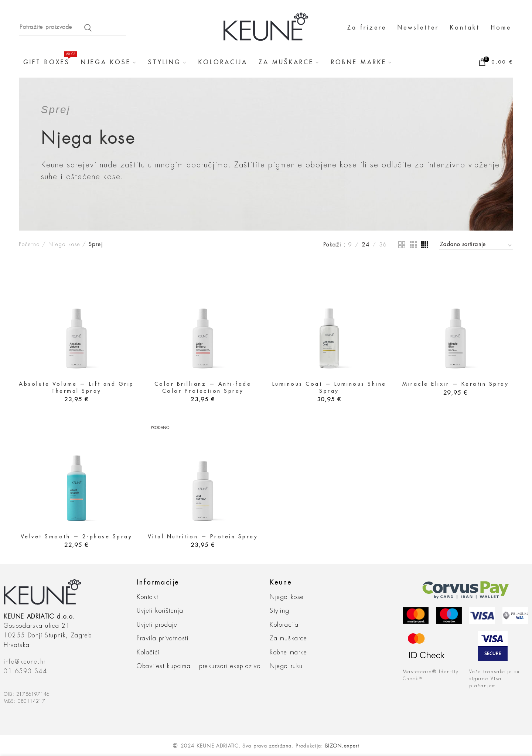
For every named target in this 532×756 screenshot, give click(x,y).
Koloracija (284, 625)
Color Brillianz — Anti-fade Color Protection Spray (203, 387)
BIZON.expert (342, 746)
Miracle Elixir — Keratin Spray (456, 384)
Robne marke (289, 653)
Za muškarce (289, 638)
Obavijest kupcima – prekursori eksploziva (199, 666)
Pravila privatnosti (163, 638)
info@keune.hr (25, 662)
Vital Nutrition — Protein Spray (203, 537)
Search (88, 28)
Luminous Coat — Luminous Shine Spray (329, 387)
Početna (30, 244)
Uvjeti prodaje (157, 625)
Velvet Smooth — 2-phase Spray (77, 537)
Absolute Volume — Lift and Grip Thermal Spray (76, 387)
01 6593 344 (25, 671)
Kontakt (147, 597)
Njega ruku (286, 666)
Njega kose (64, 244)
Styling (279, 611)
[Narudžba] (476, 246)
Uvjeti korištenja (160, 611)
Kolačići (148, 653)
